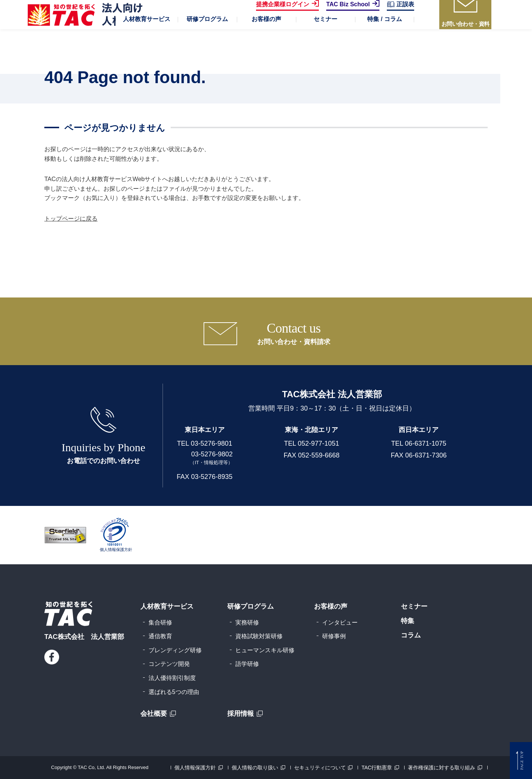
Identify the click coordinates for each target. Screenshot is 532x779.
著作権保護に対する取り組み (441, 768)
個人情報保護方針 (195, 768)
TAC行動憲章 (377, 768)
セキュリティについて (320, 768)
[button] (147, 41)
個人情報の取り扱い (255, 768)
